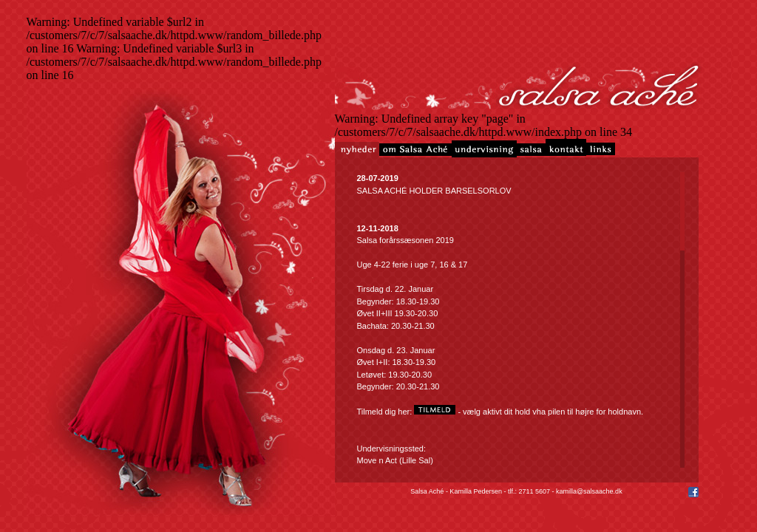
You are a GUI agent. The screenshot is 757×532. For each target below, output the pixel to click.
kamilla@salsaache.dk (589, 491)
